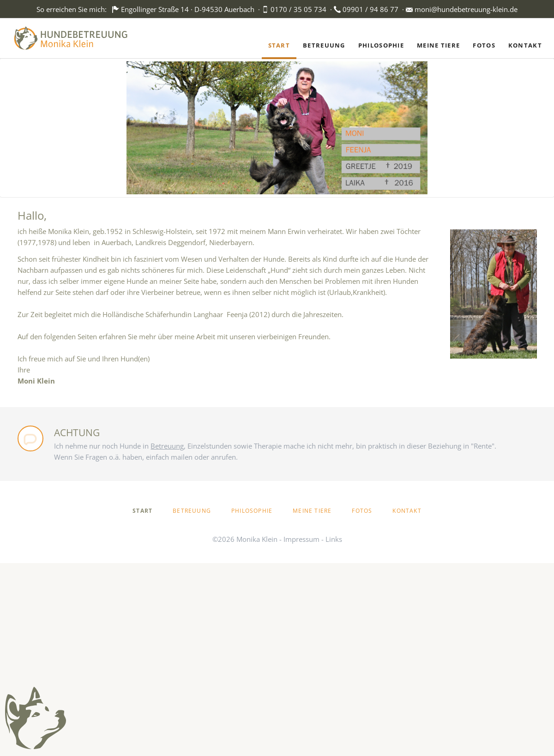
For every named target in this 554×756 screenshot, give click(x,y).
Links (334, 539)
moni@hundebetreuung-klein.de (466, 9)
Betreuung (192, 511)
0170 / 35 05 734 (298, 9)
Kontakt (407, 511)
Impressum (301, 539)
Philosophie (252, 511)
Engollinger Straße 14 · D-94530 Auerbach (188, 9)
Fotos (362, 511)
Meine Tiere (312, 511)
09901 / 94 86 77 (370, 9)
